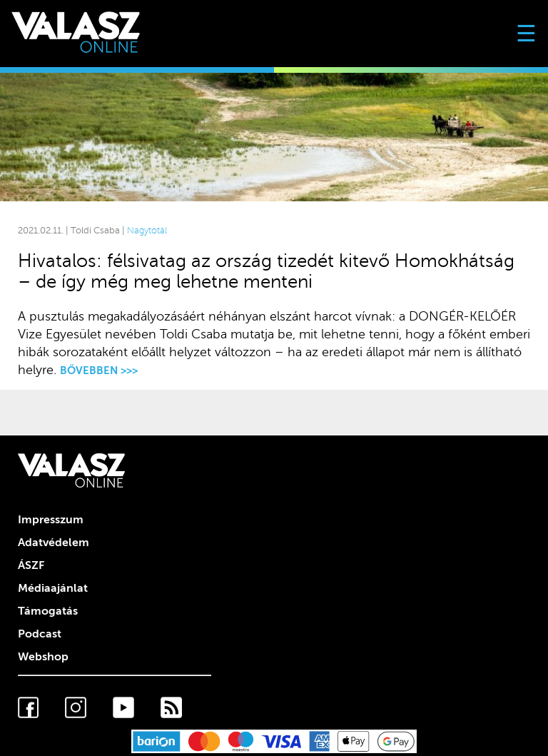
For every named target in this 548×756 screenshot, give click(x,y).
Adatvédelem (54, 543)
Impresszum (51, 520)
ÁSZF (31, 565)
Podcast (40, 634)
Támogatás (48, 611)
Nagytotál (147, 231)
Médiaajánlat (53, 588)
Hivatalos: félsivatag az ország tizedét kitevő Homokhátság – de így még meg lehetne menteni (266, 271)
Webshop (43, 657)
